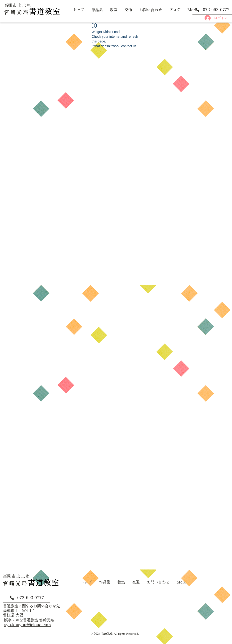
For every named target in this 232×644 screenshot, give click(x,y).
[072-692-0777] (212, 10)
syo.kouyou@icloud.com (28, 625)
